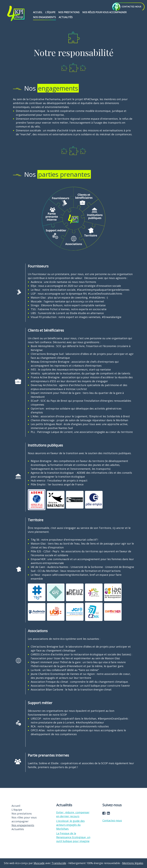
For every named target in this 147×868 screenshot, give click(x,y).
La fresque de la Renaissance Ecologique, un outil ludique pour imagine (73, 837)
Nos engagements (44, 17)
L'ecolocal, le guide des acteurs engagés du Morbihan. (70, 825)
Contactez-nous (112, 820)
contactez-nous (127, 7)
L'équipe (50, 12)
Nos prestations (69, 12)
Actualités (66, 17)
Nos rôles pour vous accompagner (104, 12)
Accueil (38, 12)
